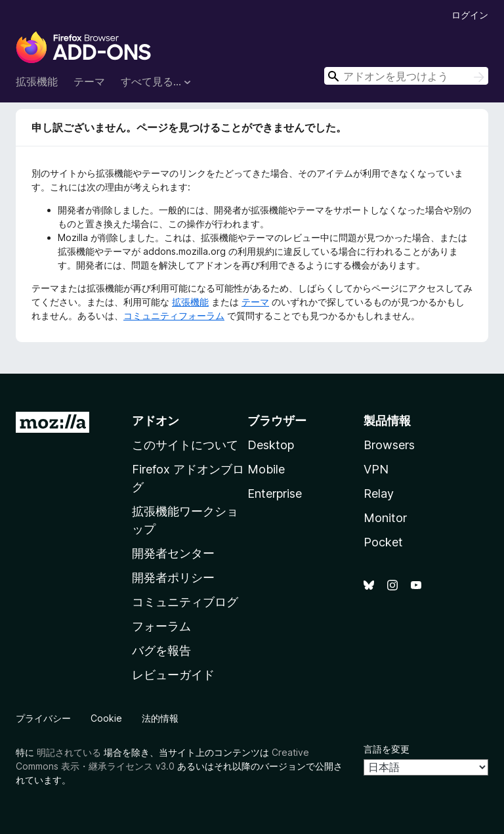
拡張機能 (37, 81)
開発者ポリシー (173, 578)
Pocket (383, 542)
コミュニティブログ (185, 602)
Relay (379, 494)
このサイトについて (185, 445)
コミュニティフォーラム (174, 316)
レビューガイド (173, 675)
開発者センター (173, 553)
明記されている (69, 752)
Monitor (385, 518)
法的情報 (160, 718)
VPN (376, 469)
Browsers (389, 445)
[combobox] (406, 76)
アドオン (156, 421)
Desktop (271, 445)
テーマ (89, 81)
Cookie (106, 718)
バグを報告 (161, 650)
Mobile (266, 469)
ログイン (470, 15)
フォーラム (161, 626)
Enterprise (275, 494)
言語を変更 (387, 749)
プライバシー (43, 718)
